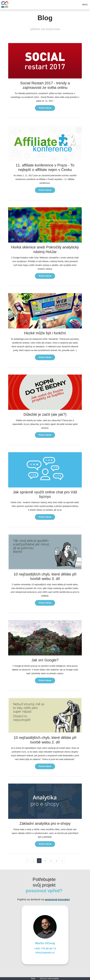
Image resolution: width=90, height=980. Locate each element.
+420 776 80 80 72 (45, 949)
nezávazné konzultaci (57, 899)
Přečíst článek (45, 108)
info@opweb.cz (45, 953)
